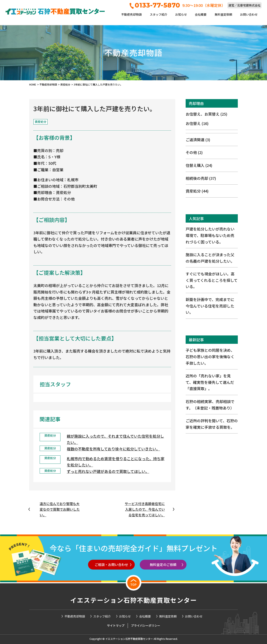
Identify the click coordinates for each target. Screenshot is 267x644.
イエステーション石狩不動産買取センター (134, 600)
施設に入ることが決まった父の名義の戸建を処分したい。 (210, 258)
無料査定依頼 (223, 14)
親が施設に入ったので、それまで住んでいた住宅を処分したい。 (115, 439)
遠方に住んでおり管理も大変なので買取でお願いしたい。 (60, 509)
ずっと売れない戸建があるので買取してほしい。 (108, 471)
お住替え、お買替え (207, 114)
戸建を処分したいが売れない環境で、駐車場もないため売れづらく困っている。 (210, 235)
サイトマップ (116, 625)
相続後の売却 (201, 178)
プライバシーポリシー (146, 625)
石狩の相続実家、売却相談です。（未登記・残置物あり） (210, 405)
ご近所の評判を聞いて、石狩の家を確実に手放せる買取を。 (212, 424)
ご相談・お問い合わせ (111, 565)
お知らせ (181, 14)
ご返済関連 (198, 140)
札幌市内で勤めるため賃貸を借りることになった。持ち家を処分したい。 (116, 462)
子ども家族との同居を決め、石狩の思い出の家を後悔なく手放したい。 (210, 356)
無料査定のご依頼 (163, 565)
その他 (194, 152)
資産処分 (197, 191)
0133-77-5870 (155, 5)
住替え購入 (199, 165)
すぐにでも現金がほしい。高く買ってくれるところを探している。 (212, 280)
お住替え (197, 123)
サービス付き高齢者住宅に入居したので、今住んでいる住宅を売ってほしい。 (145, 509)
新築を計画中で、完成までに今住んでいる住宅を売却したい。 (210, 306)
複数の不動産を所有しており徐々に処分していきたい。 (113, 449)
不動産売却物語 (131, 14)
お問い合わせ (249, 14)
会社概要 (201, 14)
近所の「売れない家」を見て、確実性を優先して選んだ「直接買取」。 (210, 382)
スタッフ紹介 (159, 14)
